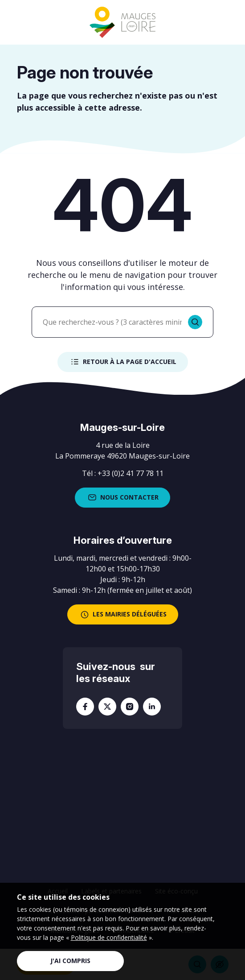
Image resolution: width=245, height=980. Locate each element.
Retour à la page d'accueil (123, 362)
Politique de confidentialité (109, 937)
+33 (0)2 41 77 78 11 (131, 473)
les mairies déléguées (123, 615)
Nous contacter (122, 497)
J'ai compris (70, 961)
